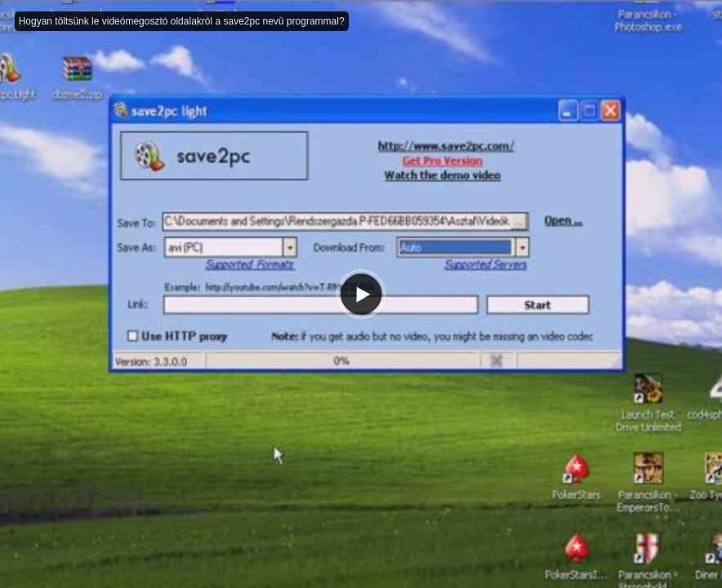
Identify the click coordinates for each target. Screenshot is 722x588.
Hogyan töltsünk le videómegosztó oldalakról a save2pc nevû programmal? (182, 21)
